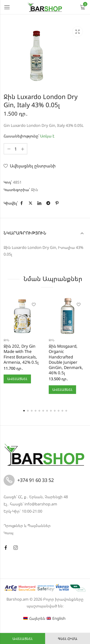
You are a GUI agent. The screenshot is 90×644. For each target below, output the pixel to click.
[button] (24, 411)
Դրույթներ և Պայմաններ (27, 526)
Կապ (9, 533)
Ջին (35, 190)
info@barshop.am (41, 504)
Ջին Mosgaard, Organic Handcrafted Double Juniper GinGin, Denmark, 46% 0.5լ (66, 359)
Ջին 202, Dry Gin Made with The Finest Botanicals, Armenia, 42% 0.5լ (21, 354)
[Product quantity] (16, 149)
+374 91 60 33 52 (36, 480)
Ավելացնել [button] (17, 379)
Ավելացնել (23, 639)
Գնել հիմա (68, 639)
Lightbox (78, 32)
